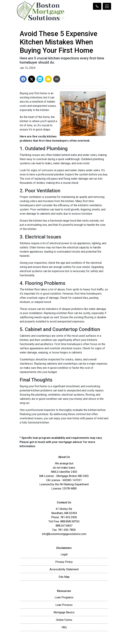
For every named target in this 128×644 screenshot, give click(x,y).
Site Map (64, 577)
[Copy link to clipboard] (57, 79)
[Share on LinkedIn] (40, 79)
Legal (64, 554)
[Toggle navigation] (107, 6)
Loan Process (64, 605)
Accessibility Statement (64, 569)
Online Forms (64, 620)
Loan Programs (64, 597)
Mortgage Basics (64, 612)
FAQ (64, 627)
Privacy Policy (64, 562)
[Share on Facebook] (23, 79)
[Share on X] (32, 79)
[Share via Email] (48, 79)
